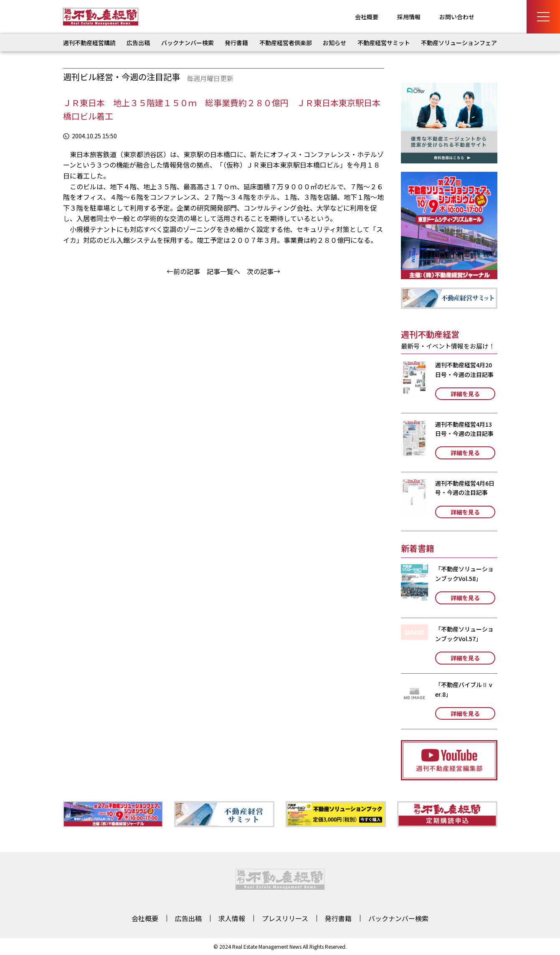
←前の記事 (183, 271)
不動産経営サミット (384, 43)
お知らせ (334, 43)
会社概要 (367, 17)
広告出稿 (138, 43)
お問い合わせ (457, 17)
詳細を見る (465, 394)
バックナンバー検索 (188, 43)
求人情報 (232, 918)
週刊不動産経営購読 (89, 43)
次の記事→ (264, 271)
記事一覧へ (223, 271)
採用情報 (409, 17)
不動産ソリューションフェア (459, 43)
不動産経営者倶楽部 (286, 43)
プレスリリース (285, 918)
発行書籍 (236, 43)
